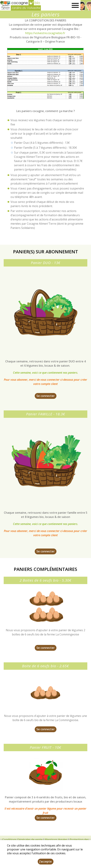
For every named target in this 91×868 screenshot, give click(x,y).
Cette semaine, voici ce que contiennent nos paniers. (45, 373)
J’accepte (46, 861)
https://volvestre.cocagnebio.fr (45, 33)
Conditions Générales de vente (22, 840)
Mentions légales (56, 840)
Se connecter (46, 396)
